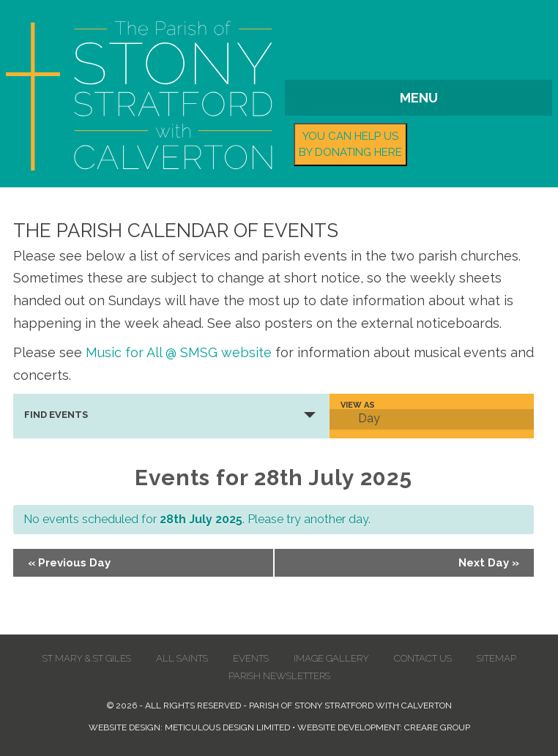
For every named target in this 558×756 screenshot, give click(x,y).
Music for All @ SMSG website (179, 352)
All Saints (182, 658)
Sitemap (496, 658)
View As (358, 405)
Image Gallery (331, 658)
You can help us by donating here (350, 145)
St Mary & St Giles (87, 658)
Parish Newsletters (279, 676)
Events (251, 658)
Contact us (423, 658)
